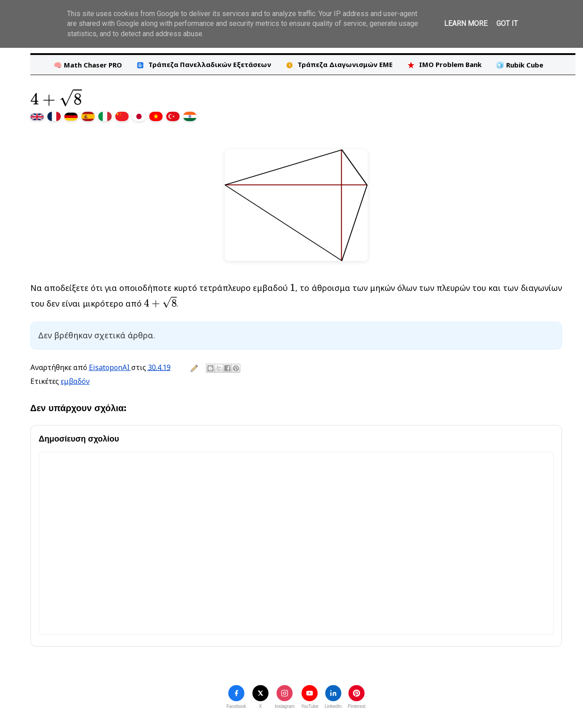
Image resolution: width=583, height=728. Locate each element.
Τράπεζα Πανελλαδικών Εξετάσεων (204, 65)
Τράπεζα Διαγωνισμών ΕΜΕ (339, 65)
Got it (507, 23)
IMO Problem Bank (444, 65)
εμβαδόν (75, 381)
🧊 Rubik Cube (520, 65)
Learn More (466, 23)
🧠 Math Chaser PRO (88, 65)
